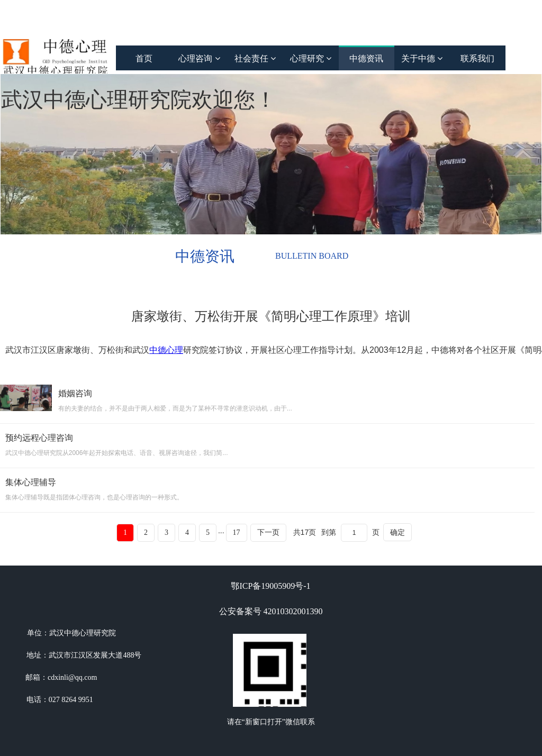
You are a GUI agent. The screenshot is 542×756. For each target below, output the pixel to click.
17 (237, 532)
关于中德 (422, 58)
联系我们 (477, 58)
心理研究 (311, 58)
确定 (398, 532)
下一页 (268, 532)
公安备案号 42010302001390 (271, 611)
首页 (144, 58)
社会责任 (255, 58)
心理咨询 (199, 58)
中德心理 (166, 350)
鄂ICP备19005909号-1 (270, 586)
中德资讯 (366, 58)
